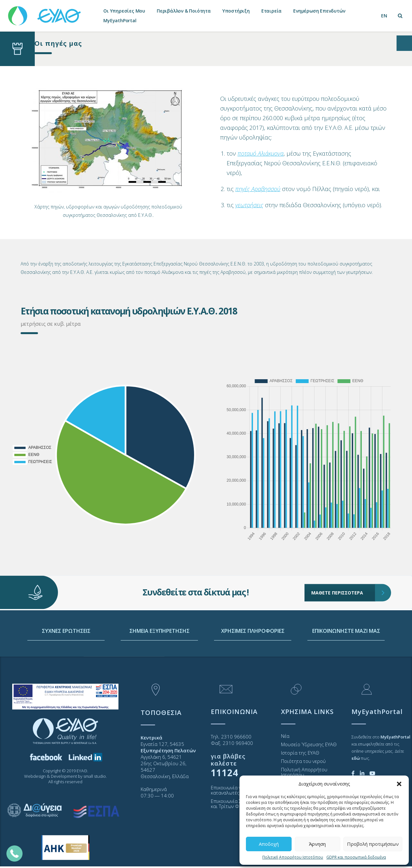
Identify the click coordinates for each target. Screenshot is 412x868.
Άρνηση (317, 844)
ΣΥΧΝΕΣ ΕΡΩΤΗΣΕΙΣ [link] (66, 658)
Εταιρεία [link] (272, 11)
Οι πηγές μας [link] (58, 43)
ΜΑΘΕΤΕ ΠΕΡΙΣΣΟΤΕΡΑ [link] (343, 573)
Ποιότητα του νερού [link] (303, 761)
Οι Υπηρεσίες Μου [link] (124, 11)
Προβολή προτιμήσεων (373, 844)
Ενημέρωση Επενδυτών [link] (319, 11)
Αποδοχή (269, 844)
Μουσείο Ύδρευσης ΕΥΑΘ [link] (309, 744)
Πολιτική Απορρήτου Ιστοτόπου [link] (293, 857)
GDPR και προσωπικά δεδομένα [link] (356, 857)
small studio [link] (95, 776)
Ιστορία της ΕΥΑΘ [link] (300, 753)
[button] (399, 784)
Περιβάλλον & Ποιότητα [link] (184, 11)
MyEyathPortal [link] (120, 20)
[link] (45, 13)
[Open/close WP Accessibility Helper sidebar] (404, 43)
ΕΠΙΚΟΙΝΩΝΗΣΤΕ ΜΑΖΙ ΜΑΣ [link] (346, 658)
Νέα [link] (285, 736)
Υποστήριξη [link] (236, 11)
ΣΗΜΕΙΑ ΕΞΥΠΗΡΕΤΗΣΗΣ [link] (159, 658)
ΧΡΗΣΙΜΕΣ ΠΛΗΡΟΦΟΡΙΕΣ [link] (253, 658)
